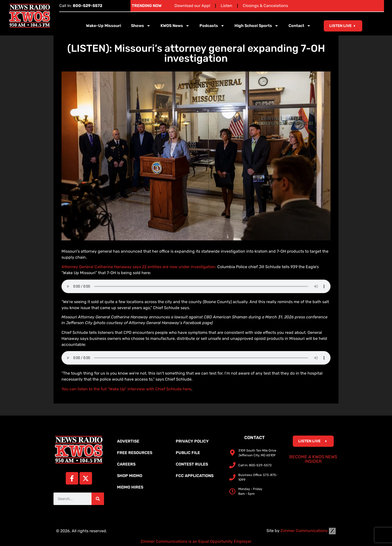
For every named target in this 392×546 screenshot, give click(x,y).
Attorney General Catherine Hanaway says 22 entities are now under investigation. (139, 267)
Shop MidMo (130, 476)
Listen (226, 6)
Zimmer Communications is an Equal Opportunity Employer (196, 541)
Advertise (128, 441)
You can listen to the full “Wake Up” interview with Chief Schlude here (126, 389)
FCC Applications (195, 476)
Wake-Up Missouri (103, 26)
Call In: (81, 6)
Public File (188, 453)
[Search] (98, 499)
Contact (300, 26)
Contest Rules (192, 464)
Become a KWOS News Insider (313, 459)
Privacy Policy (192, 441)
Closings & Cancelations (265, 6)
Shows (141, 26)
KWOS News (175, 26)
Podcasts (212, 26)
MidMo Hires (130, 487)
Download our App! (192, 6)
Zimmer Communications (308, 531)
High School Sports (256, 26)
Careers (126, 464)
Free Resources (135, 453)
